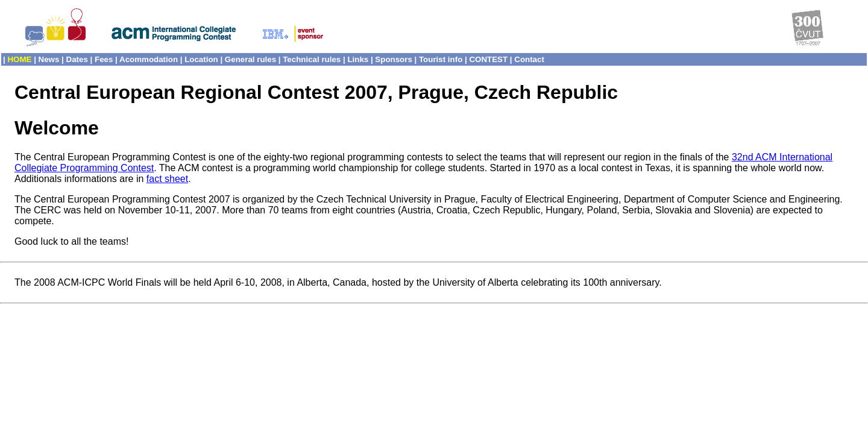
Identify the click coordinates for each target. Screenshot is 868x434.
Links (358, 59)
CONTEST (488, 59)
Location (201, 59)
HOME (19, 59)
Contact (529, 59)
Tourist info (441, 59)
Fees (104, 59)
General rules (250, 59)
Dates (77, 59)
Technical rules (312, 59)
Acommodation (149, 59)
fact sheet (167, 179)
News (49, 59)
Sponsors (393, 59)
